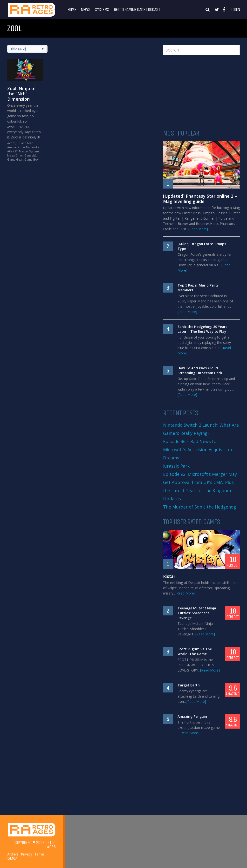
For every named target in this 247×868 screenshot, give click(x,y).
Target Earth (189, 685)
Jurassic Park (176, 466)
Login (236, 10)
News (85, 10)
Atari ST (12, 151)
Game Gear (15, 160)
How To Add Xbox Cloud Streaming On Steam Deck (200, 370)
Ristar (169, 576)
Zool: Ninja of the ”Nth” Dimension (22, 94)
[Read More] (198, 229)
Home (72, 10)
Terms (40, 854)
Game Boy (31, 160)
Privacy (27, 854)
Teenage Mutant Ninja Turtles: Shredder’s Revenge (197, 613)
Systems (102, 10)
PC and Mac (25, 143)
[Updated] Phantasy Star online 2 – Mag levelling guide (200, 199)
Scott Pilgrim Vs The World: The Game (195, 651)
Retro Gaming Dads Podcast (137, 10)
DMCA (12, 858)
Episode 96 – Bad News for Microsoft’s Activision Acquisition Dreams (197, 450)
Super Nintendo (28, 147)
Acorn (11, 143)
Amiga (12, 147)
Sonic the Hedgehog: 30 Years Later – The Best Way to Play (202, 329)
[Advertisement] (201, 92)
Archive (13, 854)
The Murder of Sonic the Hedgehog (200, 507)
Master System (29, 151)
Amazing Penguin (192, 716)
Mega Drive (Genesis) (22, 155)
